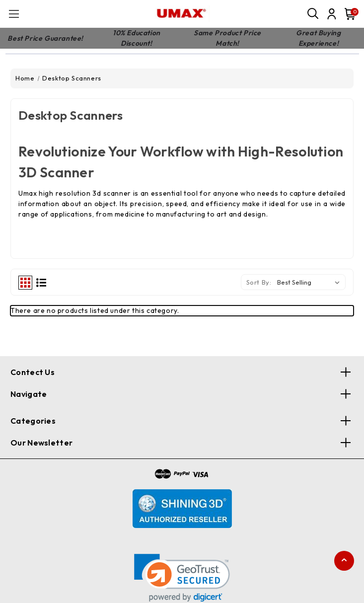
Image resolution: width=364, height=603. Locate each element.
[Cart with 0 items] (348, 14)
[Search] (313, 14)
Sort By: (259, 282)
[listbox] (310, 282)
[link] (182, 578)
